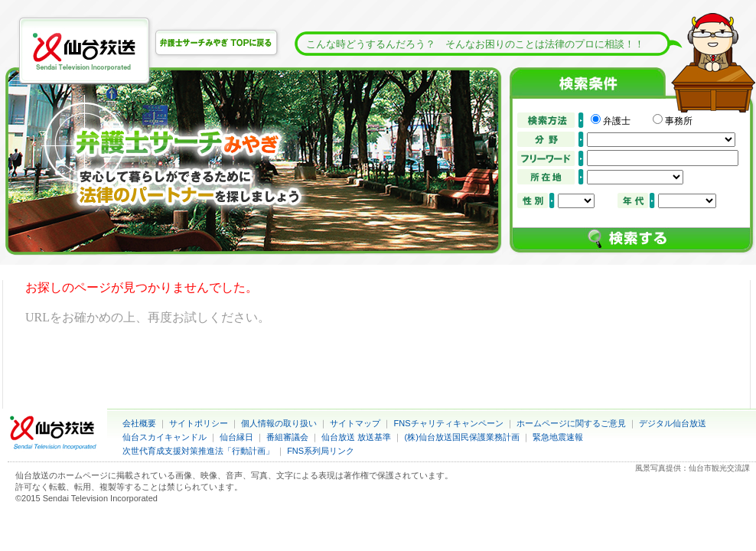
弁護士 (626, 121)
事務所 (679, 121)
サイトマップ (355, 423)
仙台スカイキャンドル (165, 437)
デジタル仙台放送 (673, 423)
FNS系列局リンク (321, 451)
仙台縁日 (236, 437)
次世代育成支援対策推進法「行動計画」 (198, 451)
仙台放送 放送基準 (356, 437)
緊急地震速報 (558, 437)
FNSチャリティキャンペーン (449, 423)
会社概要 (139, 423)
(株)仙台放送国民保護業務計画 (462, 437)
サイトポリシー (199, 423)
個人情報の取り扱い (279, 423)
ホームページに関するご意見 (571, 423)
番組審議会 (287, 437)
